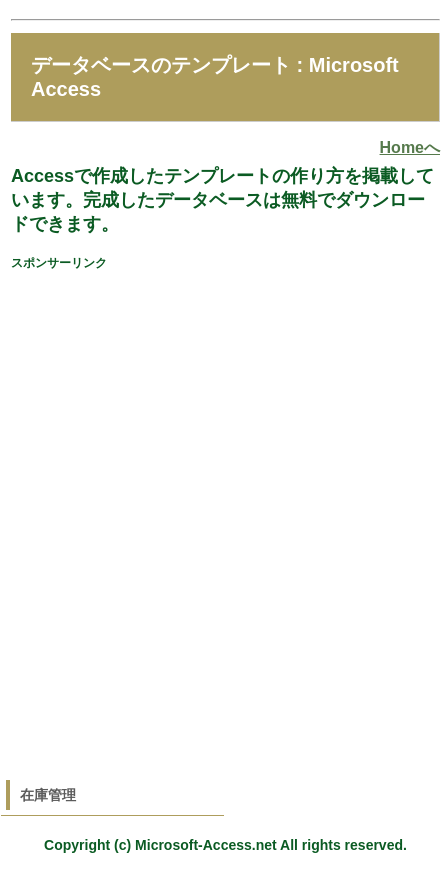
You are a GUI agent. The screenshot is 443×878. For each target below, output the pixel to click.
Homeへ (410, 147)
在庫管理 (48, 795)
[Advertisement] (220, 505)
